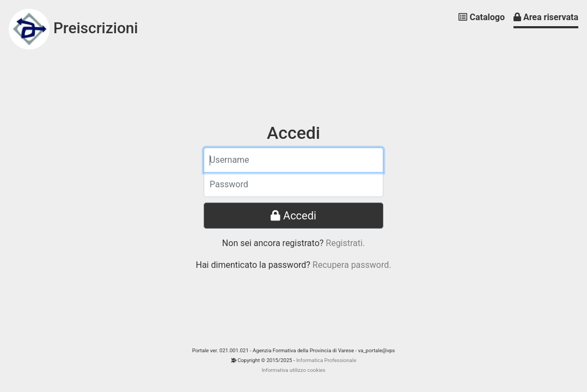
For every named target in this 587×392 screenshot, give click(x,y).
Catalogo (481, 17)
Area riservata (546, 17)
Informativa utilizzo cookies (293, 370)
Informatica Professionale (326, 360)
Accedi (293, 216)
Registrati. (345, 243)
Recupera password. (352, 265)
